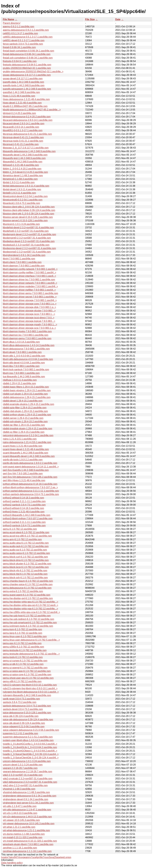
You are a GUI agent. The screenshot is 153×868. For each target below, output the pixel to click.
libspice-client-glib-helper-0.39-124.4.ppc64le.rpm (29, 210)
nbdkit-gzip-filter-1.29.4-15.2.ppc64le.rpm (25, 408)
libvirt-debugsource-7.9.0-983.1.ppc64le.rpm (26, 349)
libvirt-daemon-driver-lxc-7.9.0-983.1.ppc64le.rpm (29, 280)
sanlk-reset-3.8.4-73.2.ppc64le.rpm (21, 699)
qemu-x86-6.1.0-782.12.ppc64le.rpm (22, 681)
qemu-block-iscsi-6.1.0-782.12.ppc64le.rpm (26, 567)
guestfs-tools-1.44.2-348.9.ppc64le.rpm (24, 85)
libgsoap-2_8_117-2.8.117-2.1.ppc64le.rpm (26, 148)
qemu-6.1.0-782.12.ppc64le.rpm (20, 529)
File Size (90, 19)
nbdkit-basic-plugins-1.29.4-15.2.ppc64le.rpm (27, 390)
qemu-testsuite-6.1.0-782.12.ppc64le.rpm (25, 650)
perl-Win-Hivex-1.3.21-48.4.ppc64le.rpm (24, 480)
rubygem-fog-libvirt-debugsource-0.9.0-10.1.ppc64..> (31, 692)
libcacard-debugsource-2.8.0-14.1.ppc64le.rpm (28, 120)
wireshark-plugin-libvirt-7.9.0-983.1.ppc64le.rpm (28, 844)
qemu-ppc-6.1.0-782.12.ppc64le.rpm (22, 643)
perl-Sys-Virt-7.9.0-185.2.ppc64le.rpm (23, 474)
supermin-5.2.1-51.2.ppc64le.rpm (20, 733)
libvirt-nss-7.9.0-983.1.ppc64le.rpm (21, 373)
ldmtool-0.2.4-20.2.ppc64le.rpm (19, 113)
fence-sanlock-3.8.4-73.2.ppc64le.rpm (23, 44)
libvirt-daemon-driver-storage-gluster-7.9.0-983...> (29, 311)
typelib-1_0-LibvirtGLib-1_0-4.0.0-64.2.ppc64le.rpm (30, 747)
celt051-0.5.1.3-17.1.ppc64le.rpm (20, 33)
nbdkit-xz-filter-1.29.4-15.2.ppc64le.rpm (24, 432)
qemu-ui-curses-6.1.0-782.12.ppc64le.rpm (25, 661)
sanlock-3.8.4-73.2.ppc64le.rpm (20, 702)
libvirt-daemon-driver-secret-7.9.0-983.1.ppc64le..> (30, 297)
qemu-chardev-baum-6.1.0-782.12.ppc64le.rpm (28, 581)
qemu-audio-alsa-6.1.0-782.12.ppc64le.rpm (26, 543)
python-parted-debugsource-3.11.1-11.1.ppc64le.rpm (31, 491)
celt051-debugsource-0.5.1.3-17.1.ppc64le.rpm (28, 37)
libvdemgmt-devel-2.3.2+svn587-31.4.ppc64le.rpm (29, 234)
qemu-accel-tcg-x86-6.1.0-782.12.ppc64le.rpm (27, 536)
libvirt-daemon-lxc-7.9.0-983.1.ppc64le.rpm (26, 335)
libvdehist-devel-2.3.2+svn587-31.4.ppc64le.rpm (28, 228)
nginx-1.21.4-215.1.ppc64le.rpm (20, 439)
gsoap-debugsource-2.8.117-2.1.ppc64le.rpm (27, 75)
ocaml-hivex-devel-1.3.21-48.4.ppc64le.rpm (26, 449)
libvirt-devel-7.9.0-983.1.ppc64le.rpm (22, 352)
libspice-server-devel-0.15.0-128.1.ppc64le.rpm (28, 217)
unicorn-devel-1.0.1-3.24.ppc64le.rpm (23, 765)
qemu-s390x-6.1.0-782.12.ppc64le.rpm (23, 647)
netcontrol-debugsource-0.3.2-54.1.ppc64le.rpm (28, 435)
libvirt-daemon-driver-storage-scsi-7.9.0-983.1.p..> (29, 328)
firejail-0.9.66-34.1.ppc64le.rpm (19, 47)
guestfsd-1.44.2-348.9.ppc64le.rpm (21, 92)
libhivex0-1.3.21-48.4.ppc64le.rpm (21, 165)
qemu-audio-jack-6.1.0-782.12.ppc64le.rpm (26, 546)
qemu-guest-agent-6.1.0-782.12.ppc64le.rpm (27, 595)
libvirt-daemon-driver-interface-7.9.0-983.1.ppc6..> (29, 276)
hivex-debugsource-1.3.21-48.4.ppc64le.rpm (26, 99)
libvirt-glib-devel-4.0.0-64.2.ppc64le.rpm (24, 363)
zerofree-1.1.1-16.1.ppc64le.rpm (20, 848)
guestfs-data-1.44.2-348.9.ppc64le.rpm (23, 82)
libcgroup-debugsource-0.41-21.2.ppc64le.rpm (27, 134)
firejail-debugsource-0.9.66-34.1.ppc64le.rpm (27, 54)
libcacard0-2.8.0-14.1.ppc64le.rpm (21, 127)
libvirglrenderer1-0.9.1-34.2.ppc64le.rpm (24, 255)
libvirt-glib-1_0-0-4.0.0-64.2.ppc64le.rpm (24, 356)
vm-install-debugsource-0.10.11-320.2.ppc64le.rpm (30, 841)
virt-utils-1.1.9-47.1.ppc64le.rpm (20, 806)
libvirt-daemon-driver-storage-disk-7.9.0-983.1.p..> (29, 307)
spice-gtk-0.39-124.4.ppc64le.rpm (21, 716)
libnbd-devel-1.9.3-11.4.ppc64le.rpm (22, 189)
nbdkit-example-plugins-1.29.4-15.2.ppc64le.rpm (28, 404)
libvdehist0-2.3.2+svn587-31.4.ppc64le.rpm (26, 231)
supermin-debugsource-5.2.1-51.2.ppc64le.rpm (28, 737)
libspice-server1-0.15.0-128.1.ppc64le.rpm (25, 221)
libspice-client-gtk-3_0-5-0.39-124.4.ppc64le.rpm (28, 214)
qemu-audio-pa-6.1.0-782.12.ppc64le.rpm (25, 550)
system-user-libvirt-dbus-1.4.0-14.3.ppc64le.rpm (28, 740)
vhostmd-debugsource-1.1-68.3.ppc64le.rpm (26, 792)
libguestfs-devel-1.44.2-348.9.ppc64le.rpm (25, 155)
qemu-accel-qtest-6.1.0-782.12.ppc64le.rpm (26, 532)
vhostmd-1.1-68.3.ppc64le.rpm (19, 789)
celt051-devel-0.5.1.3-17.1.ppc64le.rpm (24, 40)
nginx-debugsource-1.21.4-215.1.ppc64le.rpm (27, 442)
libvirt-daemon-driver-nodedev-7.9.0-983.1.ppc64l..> (30, 286)
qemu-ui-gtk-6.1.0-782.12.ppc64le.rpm (23, 664)
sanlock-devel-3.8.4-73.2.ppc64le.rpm (23, 709)
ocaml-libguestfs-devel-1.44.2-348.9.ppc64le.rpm (29, 456)
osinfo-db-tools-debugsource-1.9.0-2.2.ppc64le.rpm (30, 463)
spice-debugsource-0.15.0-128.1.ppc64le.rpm (27, 713)
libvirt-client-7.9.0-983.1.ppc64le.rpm (22, 262)
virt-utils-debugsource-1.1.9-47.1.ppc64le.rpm (27, 810)
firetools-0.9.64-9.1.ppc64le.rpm (20, 61)
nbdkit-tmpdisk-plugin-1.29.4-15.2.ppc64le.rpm (27, 429)
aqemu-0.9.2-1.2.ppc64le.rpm (19, 27)
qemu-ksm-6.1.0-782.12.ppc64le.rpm (22, 629)
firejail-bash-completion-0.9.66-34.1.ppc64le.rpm (28, 51)
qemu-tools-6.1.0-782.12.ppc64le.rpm (23, 657)
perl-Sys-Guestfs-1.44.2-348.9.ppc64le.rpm (26, 470)
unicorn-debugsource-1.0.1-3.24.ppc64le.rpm (27, 761)
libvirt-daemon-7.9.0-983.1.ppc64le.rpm (24, 266)
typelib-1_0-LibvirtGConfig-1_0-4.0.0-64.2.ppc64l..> (30, 744)
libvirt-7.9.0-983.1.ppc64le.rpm (19, 259)
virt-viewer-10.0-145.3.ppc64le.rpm (21, 820)
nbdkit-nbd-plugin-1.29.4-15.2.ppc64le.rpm (25, 411)
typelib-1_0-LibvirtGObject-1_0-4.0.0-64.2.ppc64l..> (30, 751)
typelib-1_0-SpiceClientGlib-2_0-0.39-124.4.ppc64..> (31, 754)
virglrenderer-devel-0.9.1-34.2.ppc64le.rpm (25, 799)
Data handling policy (12, 863)
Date (118, 19)
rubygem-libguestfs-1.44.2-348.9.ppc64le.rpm (27, 695)
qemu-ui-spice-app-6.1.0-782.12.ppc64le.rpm (27, 671)
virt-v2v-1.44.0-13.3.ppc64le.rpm (20, 813)
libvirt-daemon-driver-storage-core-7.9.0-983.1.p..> (30, 304)
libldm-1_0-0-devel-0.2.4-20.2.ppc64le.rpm (25, 172)
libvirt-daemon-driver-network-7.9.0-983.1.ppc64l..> (30, 283)
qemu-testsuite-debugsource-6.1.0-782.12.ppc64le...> (31, 654)
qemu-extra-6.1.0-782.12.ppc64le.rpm (23, 591)
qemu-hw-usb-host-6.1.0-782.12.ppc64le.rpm (27, 616)
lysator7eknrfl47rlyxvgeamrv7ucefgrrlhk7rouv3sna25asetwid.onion (36, 857)
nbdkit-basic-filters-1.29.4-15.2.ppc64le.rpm (26, 387)
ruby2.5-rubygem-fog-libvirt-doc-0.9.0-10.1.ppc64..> (30, 688)
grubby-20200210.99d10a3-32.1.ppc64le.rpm (27, 68)
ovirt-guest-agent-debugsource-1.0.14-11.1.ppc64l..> (31, 467)
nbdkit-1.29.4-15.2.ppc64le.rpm (19, 383)
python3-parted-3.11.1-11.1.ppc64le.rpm (24, 522)
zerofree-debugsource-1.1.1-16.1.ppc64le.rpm (27, 851)
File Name (9, 19)
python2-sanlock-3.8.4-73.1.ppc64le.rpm (24, 505)
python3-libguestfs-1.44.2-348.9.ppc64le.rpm (27, 515)
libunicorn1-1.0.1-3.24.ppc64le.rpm (21, 224)
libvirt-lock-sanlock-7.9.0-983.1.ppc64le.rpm (26, 370)
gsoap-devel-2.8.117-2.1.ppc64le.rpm (23, 79)
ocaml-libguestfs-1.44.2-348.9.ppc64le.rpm (25, 453)
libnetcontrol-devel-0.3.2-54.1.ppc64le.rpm (25, 196)
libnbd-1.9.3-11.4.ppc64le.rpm (19, 182)
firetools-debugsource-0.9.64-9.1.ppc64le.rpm (27, 65)
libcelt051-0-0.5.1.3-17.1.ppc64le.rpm (23, 130)
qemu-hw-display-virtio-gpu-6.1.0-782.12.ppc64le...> (30, 602)
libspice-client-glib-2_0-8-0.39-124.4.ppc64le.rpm (29, 207)
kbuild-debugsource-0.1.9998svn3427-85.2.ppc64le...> (32, 110)
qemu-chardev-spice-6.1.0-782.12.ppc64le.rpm (28, 584)
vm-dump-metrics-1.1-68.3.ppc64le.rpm (24, 834)
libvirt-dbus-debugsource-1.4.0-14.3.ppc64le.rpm (29, 345)
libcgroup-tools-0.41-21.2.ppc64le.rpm (23, 141)
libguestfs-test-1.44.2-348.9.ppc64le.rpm (24, 158)
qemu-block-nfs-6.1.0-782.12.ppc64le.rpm (25, 571)
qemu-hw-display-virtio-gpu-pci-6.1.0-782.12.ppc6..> (30, 605)
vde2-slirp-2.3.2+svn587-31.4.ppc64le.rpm (25, 785)
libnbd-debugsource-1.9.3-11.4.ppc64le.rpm (26, 186)
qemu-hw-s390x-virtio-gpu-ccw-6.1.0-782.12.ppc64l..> (31, 612)
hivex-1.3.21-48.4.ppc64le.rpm (19, 96)
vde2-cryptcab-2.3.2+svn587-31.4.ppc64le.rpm (28, 779)
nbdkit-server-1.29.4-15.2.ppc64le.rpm (23, 418)
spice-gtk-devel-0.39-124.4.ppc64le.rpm (24, 723)
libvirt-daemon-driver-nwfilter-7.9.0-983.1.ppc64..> (29, 290)
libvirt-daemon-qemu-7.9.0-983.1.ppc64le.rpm (27, 338)
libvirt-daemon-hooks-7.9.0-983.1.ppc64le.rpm (27, 331)
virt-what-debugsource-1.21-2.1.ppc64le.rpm (26, 830)
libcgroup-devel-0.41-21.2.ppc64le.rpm (23, 137)
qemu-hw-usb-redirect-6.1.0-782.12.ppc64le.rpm (28, 619)
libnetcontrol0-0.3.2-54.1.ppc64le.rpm (23, 200)
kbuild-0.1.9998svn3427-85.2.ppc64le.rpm (25, 106)
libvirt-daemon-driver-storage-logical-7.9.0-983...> (29, 321)
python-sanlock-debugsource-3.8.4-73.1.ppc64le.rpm (31, 494)
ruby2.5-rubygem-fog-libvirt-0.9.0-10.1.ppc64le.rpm (30, 685)
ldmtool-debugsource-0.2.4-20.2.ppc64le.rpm (27, 117)
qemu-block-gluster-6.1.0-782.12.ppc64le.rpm (27, 564)
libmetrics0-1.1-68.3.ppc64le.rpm (20, 179)
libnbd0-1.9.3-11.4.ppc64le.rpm (19, 193)
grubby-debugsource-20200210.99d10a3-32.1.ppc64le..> (33, 72)
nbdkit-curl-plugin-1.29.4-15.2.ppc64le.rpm (25, 394)
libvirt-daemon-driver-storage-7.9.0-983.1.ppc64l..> (30, 300)
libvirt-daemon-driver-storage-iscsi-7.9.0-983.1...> (29, 314)
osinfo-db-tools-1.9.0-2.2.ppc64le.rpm (23, 460)
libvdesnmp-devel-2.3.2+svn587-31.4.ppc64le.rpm (29, 248)
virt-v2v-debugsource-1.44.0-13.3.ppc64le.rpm (27, 817)
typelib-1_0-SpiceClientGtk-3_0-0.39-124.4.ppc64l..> (31, 758)
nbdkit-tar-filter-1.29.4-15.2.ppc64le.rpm (24, 425)
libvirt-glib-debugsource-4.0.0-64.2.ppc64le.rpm (28, 359)
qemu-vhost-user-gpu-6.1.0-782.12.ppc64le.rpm (28, 678)
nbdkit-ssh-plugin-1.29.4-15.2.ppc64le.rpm (25, 422)
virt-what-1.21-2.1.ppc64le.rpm (19, 827)
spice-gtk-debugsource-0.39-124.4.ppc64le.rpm (28, 720)
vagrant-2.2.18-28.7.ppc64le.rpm (20, 768)
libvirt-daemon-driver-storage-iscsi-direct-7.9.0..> (29, 318)
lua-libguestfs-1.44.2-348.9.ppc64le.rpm (24, 377)
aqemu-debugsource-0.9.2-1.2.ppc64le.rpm (26, 30)
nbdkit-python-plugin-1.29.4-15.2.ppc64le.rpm (27, 415)
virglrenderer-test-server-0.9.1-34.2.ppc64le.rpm (28, 803)
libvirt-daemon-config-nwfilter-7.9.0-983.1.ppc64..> (30, 273)
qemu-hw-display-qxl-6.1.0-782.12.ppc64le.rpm (28, 598)
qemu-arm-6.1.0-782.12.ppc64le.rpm (22, 539)
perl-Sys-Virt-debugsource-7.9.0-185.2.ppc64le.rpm (30, 477)
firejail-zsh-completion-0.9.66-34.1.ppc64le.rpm (28, 58)
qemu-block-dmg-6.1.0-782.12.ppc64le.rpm (26, 560)
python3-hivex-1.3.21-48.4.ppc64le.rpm (24, 512)
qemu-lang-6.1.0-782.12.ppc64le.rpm (22, 633)
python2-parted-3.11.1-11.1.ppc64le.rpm (24, 501)
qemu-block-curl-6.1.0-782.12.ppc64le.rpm (25, 557)
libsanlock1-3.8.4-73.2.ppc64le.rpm (21, 203)
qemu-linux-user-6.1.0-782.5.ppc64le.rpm (25, 636)
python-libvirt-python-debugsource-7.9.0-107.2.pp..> (30, 487)
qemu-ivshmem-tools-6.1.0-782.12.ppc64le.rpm (28, 626)
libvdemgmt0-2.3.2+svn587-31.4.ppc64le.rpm (27, 238)
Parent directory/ (12, 23)
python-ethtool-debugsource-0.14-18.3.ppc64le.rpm (30, 484)
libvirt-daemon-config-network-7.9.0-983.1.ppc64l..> (30, 269)
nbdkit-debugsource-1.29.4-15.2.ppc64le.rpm (27, 397)
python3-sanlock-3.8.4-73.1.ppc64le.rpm (24, 526)
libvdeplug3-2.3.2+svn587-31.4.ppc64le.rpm (26, 245)
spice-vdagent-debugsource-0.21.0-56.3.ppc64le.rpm (31, 730)
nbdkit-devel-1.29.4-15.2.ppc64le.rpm (23, 401)
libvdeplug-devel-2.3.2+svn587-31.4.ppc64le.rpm (29, 241)
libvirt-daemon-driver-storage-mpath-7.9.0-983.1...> (30, 325)
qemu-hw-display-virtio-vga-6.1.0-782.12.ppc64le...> (30, 609)
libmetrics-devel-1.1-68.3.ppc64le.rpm (23, 176)
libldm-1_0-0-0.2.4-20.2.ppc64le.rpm (22, 169)
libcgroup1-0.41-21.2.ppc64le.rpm (21, 144)
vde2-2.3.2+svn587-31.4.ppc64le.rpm (23, 775)
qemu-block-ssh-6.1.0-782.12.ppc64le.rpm (25, 578)
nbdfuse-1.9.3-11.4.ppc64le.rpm (20, 380)
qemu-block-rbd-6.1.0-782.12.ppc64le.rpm (25, 574)
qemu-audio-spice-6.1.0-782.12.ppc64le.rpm (26, 553)
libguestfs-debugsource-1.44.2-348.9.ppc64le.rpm (29, 151)
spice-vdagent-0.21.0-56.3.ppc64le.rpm (24, 727)
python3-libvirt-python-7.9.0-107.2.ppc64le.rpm (28, 519)
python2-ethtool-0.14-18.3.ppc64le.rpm (23, 498)
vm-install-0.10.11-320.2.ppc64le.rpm (23, 837)
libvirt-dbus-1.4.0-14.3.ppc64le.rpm (21, 342)
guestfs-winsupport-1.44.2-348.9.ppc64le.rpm (27, 89)
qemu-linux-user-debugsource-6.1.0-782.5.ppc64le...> (31, 640)
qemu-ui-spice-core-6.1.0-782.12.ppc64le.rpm (27, 675)
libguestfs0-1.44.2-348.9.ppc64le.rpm (23, 162)
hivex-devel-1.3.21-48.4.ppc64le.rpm (22, 103)
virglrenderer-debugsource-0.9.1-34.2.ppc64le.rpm (30, 796)
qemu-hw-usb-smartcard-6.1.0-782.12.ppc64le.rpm (30, 623)
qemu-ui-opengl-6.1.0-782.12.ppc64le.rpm (25, 668)
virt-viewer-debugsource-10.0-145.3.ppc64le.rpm (29, 824)
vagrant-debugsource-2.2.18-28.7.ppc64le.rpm (27, 772)
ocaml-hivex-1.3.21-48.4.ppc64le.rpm (23, 446)
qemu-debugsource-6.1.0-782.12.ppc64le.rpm (27, 588)
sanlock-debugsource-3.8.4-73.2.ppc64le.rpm (27, 706)
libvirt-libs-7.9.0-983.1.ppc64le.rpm (21, 366)
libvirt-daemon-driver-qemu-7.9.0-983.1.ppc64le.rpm (30, 293)
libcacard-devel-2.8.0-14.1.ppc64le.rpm (24, 124)
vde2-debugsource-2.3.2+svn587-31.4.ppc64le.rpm (30, 782)
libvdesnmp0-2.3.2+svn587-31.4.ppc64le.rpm (27, 252)
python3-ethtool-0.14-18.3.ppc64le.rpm (23, 508)
